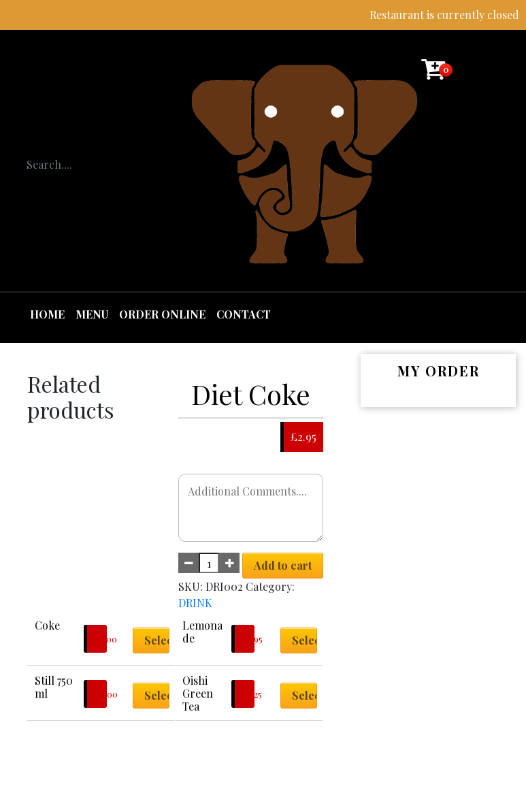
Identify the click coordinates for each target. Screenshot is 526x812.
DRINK (195, 603)
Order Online (162, 314)
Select (157, 640)
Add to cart (283, 565)
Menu (92, 314)
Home (47, 314)
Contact (244, 314)
